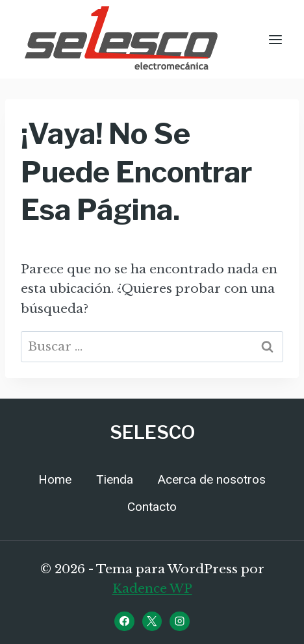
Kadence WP (152, 588)
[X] (152, 621)
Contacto (152, 507)
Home (55, 480)
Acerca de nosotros (212, 480)
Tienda (115, 480)
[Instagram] (179, 621)
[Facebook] (124, 621)
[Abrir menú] (275, 39)
